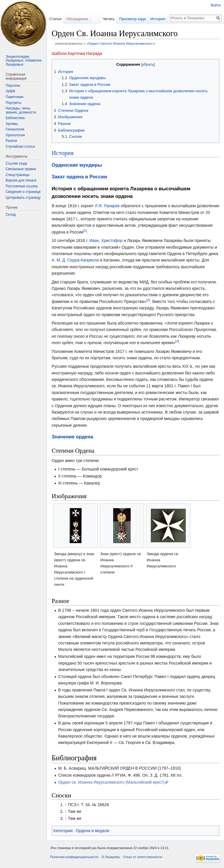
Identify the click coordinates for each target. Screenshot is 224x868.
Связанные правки (21, 169)
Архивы (12, 124)
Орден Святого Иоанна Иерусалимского (120, 43)
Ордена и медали (92, 831)
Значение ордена (72, 437)
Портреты (13, 103)
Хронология (15, 135)
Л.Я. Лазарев (107, 206)
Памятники (14, 97)
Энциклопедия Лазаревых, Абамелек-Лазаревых (24, 61)
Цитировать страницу (23, 198)
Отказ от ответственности (143, 857)
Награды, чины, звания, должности (21, 110)
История (63, 153)
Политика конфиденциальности (74, 857)
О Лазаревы (111, 857)
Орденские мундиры (77, 165)
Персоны (13, 86)
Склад (11, 215)
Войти (216, 5)
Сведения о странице (23, 192)
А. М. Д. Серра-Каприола (75, 260)
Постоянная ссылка (21, 186)
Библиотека (15, 118)
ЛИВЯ (10, 91)
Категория (63, 831)
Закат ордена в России (79, 177)
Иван (94, 240)
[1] (85, 230)
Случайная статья (20, 147)
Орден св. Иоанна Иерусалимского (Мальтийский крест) (111, 782)
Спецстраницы (17, 175)
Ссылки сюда (16, 163)
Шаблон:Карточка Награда (77, 53)
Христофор (112, 240)
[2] (148, 300)
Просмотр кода (133, 19)
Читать (109, 19)
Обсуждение (77, 19)
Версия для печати (21, 180)
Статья (55, 19)
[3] (177, 341)
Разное (11, 141)
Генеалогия (15, 129)
